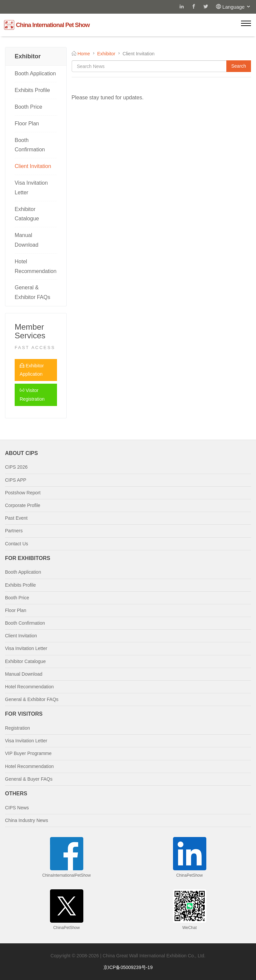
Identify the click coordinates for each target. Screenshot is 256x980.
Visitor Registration (32, 394)
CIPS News (17, 808)
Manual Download (26, 240)
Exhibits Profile (32, 90)
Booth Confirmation (30, 145)
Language (237, 7)
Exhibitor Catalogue (27, 214)
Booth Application (35, 73)
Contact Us (16, 544)
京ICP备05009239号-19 (128, 967)
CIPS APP (16, 480)
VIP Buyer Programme (28, 753)
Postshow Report (23, 493)
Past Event (16, 518)
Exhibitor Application (32, 370)
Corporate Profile (23, 505)
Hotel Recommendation (35, 266)
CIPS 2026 (16, 467)
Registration (17, 728)
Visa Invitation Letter (31, 188)
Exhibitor (106, 54)
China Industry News (26, 820)
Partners (14, 531)
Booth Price (28, 107)
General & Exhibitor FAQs (32, 292)
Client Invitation (33, 166)
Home (83, 54)
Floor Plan (27, 123)
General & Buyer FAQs (29, 779)
